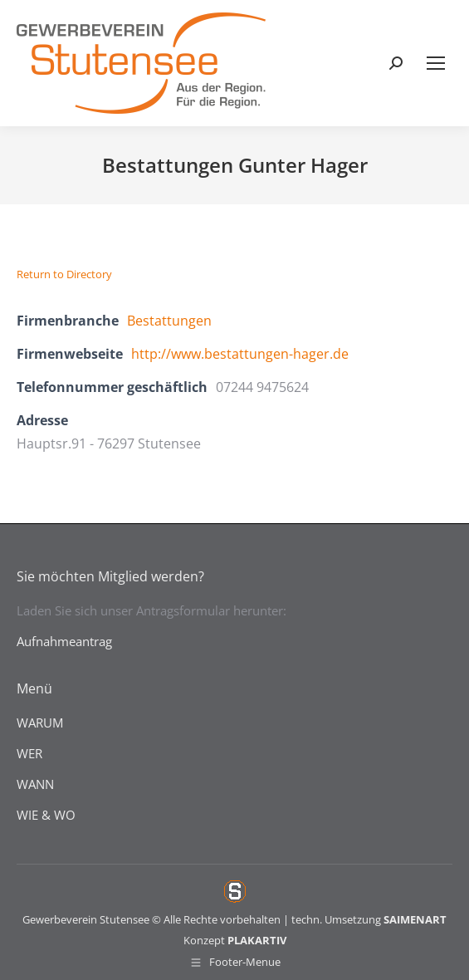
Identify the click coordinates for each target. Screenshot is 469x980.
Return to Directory (64, 274)
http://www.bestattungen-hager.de (240, 354)
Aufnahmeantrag (64, 641)
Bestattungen (169, 321)
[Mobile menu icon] (436, 63)
